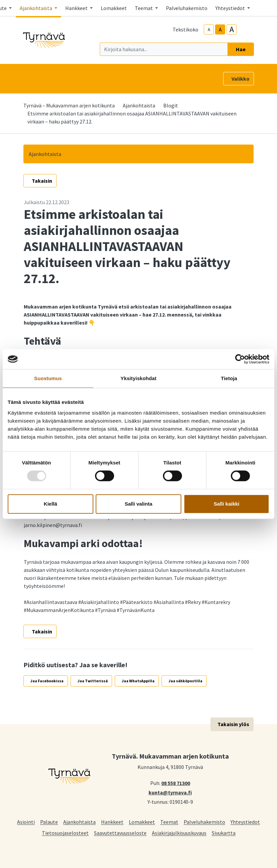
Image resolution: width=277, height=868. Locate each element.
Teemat (169, 822)
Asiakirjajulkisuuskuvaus (179, 833)
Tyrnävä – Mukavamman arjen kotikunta (69, 105)
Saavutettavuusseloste (120, 833)
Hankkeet (112, 822)
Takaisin (42, 181)
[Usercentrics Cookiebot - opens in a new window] (240, 359)
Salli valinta (139, 504)
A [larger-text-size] (232, 29)
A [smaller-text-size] (209, 30)
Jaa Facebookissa (47, 681)
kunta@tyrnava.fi (170, 792)
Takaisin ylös (233, 724)
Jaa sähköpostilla (186, 681)
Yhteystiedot (245, 822)
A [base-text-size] (220, 29)
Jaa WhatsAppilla (138, 681)
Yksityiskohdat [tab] (138, 378)
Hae (241, 49)
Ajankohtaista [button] (36, 8)
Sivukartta (224, 833)
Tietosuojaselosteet (65, 833)
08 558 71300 (176, 783)
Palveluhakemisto (187, 8)
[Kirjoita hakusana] (164, 49)
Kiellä (51, 504)
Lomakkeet (114, 8)
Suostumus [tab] (48, 378)
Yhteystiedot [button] (231, 8)
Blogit (171, 105)
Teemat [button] (144, 8)
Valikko (241, 79)
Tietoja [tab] (229, 378)
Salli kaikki (227, 504)
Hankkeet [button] (77, 8)
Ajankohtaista (139, 105)
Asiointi (26, 822)
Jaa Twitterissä (93, 681)
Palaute (49, 822)
